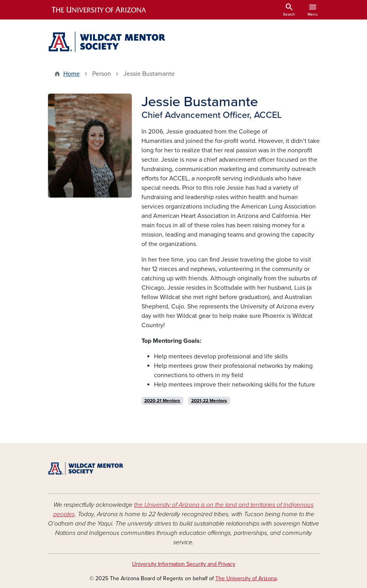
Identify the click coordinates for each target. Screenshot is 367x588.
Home (72, 74)
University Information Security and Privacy (184, 564)
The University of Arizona (246, 578)
